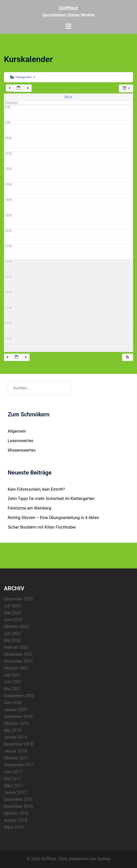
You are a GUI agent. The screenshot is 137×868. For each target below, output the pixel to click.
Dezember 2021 (18, 654)
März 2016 (14, 827)
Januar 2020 (15, 710)
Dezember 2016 (18, 799)
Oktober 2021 (16, 668)
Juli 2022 (12, 633)
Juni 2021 (13, 682)
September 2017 (19, 765)
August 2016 (15, 820)
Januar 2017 (15, 792)
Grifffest (69, 8)
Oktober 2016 (16, 813)
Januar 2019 (15, 737)
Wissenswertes (22, 450)
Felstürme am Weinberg (29, 508)
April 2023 (13, 620)
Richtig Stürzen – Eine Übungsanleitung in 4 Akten (53, 518)
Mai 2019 (12, 730)
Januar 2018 (15, 751)
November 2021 (18, 661)
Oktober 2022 (16, 626)
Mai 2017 (12, 779)
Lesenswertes (20, 441)
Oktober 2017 (16, 758)
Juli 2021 (12, 675)
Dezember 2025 (18, 599)
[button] (127, 357)
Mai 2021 (12, 689)
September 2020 (19, 696)
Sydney (104, 859)
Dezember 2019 (18, 717)
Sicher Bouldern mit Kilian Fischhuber (42, 527)
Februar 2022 (16, 647)
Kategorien (23, 77)
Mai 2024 (12, 613)
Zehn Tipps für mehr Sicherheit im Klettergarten (51, 499)
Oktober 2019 (16, 724)
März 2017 (14, 786)
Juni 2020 (13, 703)
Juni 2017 (13, 772)
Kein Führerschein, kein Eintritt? (36, 489)
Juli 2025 (12, 606)
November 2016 (18, 806)
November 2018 (18, 744)
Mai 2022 (12, 640)
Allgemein (17, 431)
